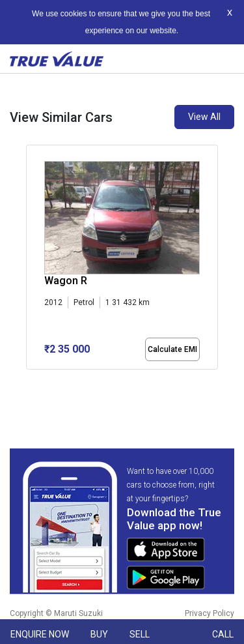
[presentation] (33, 268)
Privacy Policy (210, 613)
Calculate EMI (172, 349)
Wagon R (66, 281)
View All (204, 117)
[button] (30, 381)
